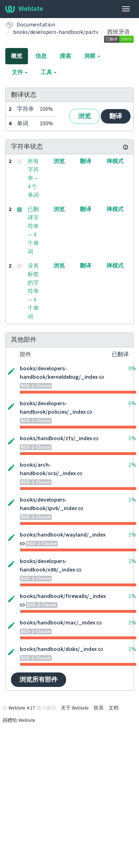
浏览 (85, 116)
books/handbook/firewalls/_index (63, 596)
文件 (20, 72)
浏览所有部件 (39, 680)
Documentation (36, 25)
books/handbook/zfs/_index (56, 438)
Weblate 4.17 (22, 708)
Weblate (24, 9)
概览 (17, 56)
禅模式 (115, 161)
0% (132, 369)
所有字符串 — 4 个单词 (33, 178)
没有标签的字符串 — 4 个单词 (33, 291)
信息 (41, 56)
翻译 (116, 116)
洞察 (92, 56)
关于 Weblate (75, 708)
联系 (99, 708)
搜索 (65, 56)
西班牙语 (118, 32)
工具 (49, 72)
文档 (114, 708)
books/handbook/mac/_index (58, 623)
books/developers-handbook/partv (56, 32)
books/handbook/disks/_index (58, 649)
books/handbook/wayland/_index (63, 535)
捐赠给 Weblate (19, 720)
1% (132, 438)
